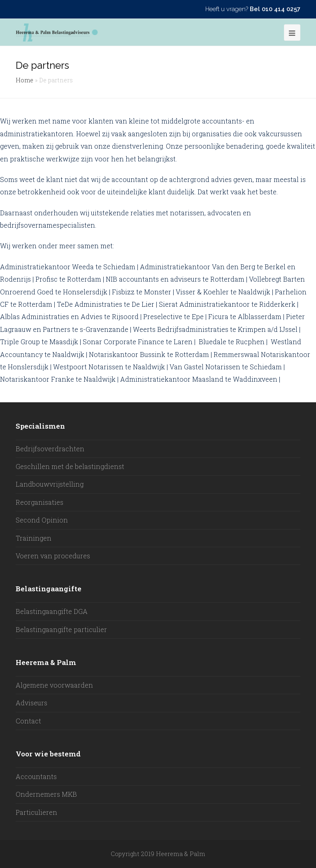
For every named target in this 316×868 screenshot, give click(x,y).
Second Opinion (42, 520)
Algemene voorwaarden (54, 685)
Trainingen (34, 538)
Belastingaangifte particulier (61, 629)
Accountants (36, 776)
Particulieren (36, 812)
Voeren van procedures (53, 556)
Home (24, 80)
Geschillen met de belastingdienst (70, 466)
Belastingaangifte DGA (52, 611)
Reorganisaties (39, 502)
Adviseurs (31, 703)
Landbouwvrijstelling (50, 484)
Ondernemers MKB (46, 794)
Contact (28, 721)
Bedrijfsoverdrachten (50, 449)
